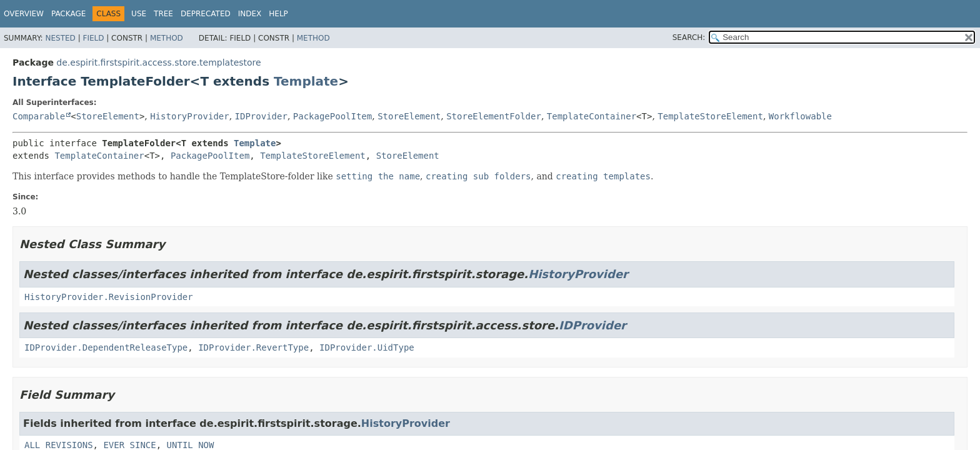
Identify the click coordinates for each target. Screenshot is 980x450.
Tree (163, 14)
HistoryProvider (189, 116)
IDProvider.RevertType (253, 347)
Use (139, 14)
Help (278, 14)
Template (306, 81)
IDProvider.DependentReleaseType (106, 347)
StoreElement (108, 116)
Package (68, 14)
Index (250, 14)
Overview (24, 14)
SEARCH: (689, 37)
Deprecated (206, 14)
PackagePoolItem (332, 116)
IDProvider (261, 116)
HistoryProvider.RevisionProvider (109, 297)
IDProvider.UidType (367, 347)
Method (167, 38)
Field (93, 38)
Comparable (39, 116)
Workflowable (800, 116)
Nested (60, 38)
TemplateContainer (592, 116)
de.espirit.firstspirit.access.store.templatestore (158, 62)
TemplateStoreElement (710, 116)
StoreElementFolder (494, 116)
